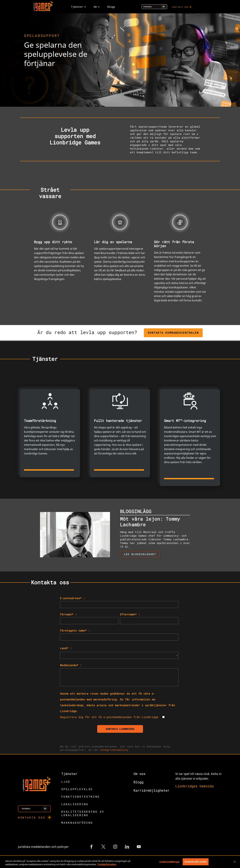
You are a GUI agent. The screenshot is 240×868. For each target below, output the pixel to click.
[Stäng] (235, 862)
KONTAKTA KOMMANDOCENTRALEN (173, 333)
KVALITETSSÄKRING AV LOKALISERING (83, 813)
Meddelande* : (71, 665)
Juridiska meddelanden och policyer (43, 847)
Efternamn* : (130, 614)
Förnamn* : (68, 614)
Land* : (66, 648)
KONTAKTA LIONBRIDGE (120, 729)
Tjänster (69, 774)
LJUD (66, 782)
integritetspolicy (114, 750)
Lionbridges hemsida (194, 786)
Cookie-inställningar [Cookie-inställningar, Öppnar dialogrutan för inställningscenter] (169, 862)
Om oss (139, 774)
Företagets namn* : (75, 630)
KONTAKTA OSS (180, 7)
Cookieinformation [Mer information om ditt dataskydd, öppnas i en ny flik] (107, 864)
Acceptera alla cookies (196, 862)
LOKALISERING (75, 804)
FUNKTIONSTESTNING (81, 797)
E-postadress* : (72, 598)
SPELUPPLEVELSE (77, 789)
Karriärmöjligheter (151, 790)
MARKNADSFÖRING (77, 823)
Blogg (138, 782)
